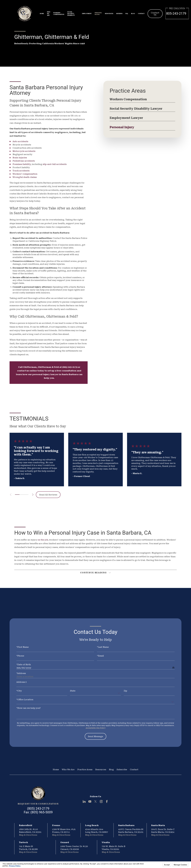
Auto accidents (20, 141)
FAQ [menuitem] (127, 14)
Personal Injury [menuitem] (98, 14)
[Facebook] (107, 801)
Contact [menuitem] (141, 14)
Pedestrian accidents (24, 161)
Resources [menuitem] (109, 14)
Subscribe (122, 769)
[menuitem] (142, 100)
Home (56, 769)
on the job (43, 540)
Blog (111, 769)
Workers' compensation (25, 174)
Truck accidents (21, 171)
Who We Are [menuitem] (49, 14)
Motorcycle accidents (24, 151)
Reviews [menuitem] (119, 14)
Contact (134, 769)
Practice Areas (85, 769)
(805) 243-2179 (38, 809)
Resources (101, 769)
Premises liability (22, 164)
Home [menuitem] (42, 14)
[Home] (38, 793)
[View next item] (33, 495)
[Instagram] (101, 801)
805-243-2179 (176, 14)
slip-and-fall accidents (55, 164)
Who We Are (68, 769)
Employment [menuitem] (87, 14)
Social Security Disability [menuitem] (71, 14)
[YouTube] (90, 801)
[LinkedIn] (84, 801)
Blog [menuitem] (133, 14)
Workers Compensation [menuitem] (59, 14)
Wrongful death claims (25, 177)
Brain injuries (20, 158)
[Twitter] (95, 801)
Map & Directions (28, 835)
